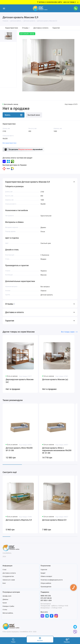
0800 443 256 (46, 596)
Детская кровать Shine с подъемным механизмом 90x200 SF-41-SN (57, 450)
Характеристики (12, 28)
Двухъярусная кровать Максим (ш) (20, 381)
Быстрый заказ (34, 115)
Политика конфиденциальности (52, 580)
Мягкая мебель (8, 613)
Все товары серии (69, 332)
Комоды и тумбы (8, 606)
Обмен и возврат (46, 576)
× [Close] (78, 2)
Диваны (5, 599)
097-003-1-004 (46, 600)
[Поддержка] (76, 8)
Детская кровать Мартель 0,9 (19, 520)
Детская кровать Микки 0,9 (54, 520)
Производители (46, 587)
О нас (4, 570)
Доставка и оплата (41, 28)
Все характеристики (9, 143)
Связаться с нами (9, 580)
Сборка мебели (46, 583)
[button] (4, 94)
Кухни (5, 603)
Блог (4, 583)
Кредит (43, 573)
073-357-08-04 (46, 598)
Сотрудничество (8, 576)
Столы (5, 610)
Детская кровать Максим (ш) (55, 379)
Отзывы (26, 28)
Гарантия (56, 28)
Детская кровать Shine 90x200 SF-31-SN (19, 449)
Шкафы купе (7, 596)
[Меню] (4, 8)
